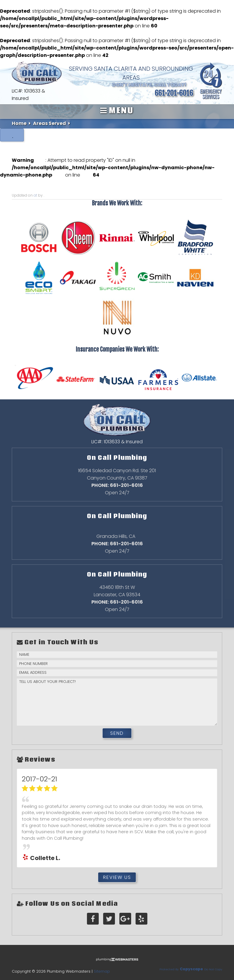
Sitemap (102, 971)
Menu (117, 110)
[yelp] (141, 919)
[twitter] (109, 919)
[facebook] (93, 919)
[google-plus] (125, 919)
